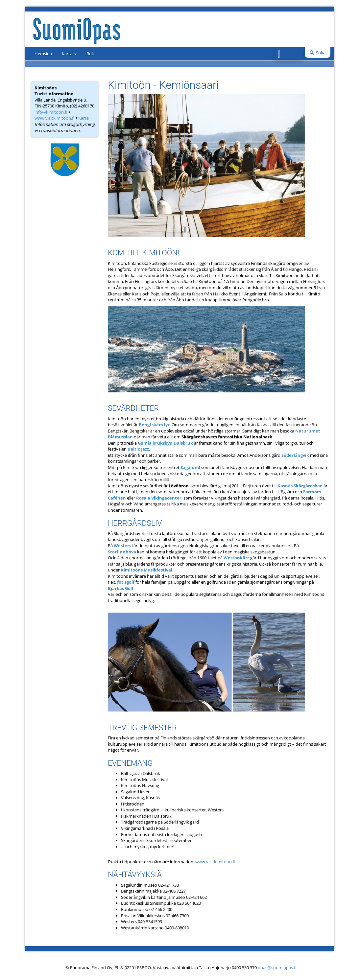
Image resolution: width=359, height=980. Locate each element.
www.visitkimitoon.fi (55, 118)
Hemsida (43, 54)
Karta (69, 54)
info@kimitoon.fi (51, 112)
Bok (90, 54)
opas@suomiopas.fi (277, 968)
